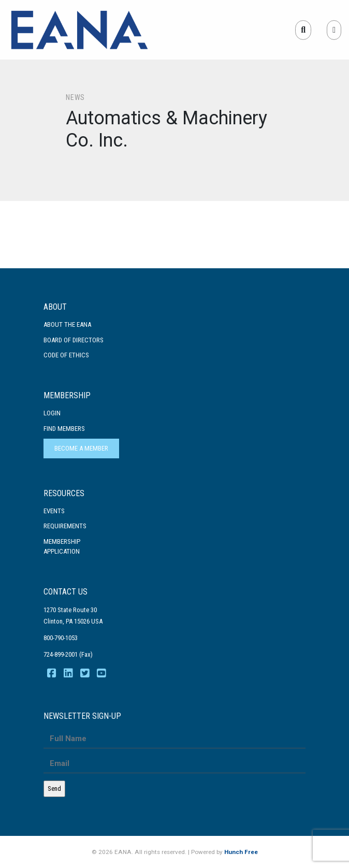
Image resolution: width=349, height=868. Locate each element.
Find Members (64, 429)
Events (54, 511)
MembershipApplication (62, 547)
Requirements (65, 526)
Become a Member (81, 448)
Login (52, 413)
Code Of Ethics (66, 355)
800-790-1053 (61, 638)
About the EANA (67, 324)
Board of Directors (74, 340)
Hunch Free (241, 852)
